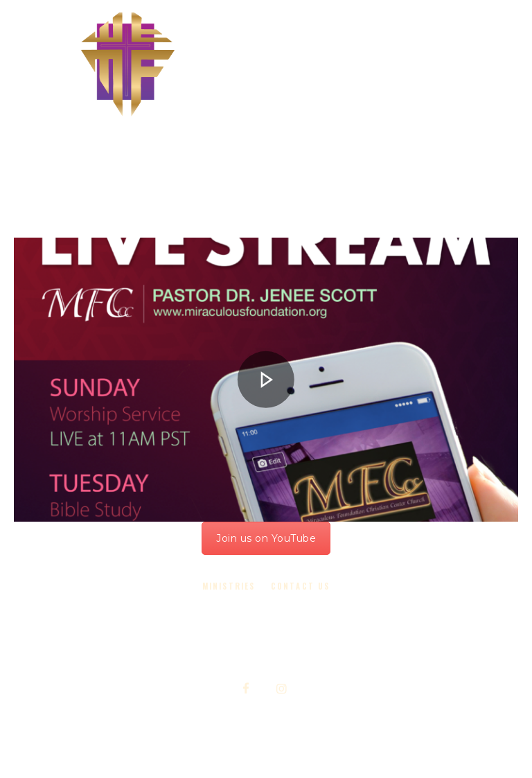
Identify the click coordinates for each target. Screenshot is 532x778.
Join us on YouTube (266, 538)
